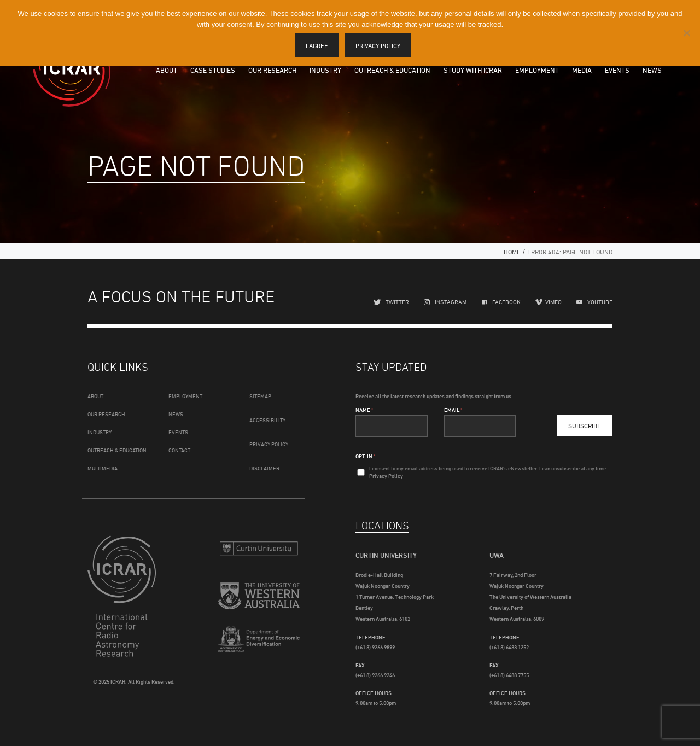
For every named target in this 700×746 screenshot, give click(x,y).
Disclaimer (264, 468)
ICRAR (72, 68)
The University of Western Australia (259, 598)
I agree (317, 46)
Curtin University (259, 548)
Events (617, 70)
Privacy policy (378, 46)
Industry (325, 70)
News (652, 70)
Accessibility (267, 420)
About (167, 70)
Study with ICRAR (473, 70)
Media (582, 70)
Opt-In (365, 456)
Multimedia (103, 468)
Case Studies (213, 70)
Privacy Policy (269, 444)
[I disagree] (686, 33)
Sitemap (260, 396)
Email (453, 410)
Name (364, 410)
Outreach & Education (392, 70)
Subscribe (585, 426)
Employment (537, 70)
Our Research (272, 70)
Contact (179, 450)
